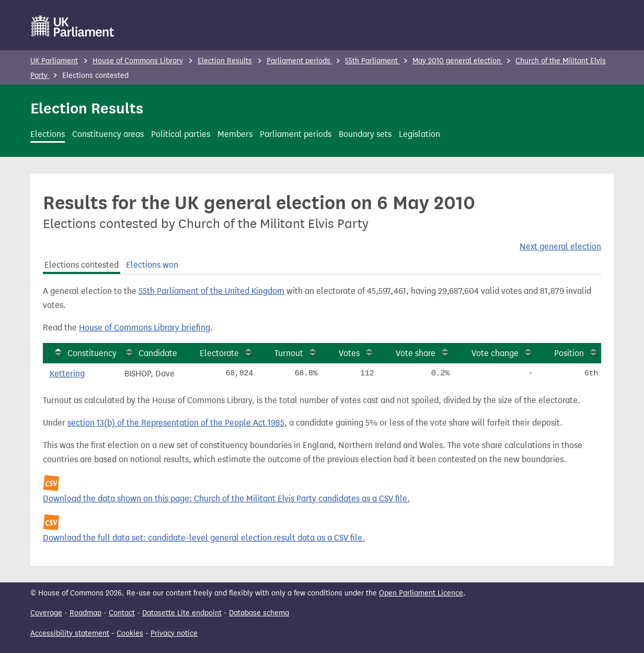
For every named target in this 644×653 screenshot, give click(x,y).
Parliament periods (300, 61)
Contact (122, 613)
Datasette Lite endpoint (182, 613)
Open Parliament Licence (421, 593)
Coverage (46, 613)
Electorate (219, 353)
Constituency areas (108, 134)
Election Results (225, 61)
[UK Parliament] (73, 26)
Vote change (495, 353)
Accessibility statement (70, 633)
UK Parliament (54, 61)
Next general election (560, 247)
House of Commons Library (138, 61)
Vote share (416, 353)
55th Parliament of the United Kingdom (211, 291)
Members (235, 134)
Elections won (152, 265)
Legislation (419, 134)
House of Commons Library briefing (145, 328)
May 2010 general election (458, 61)
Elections (48, 134)
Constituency (92, 353)
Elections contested (82, 265)
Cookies (130, 633)
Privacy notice (174, 633)
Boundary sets (365, 134)
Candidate (158, 353)
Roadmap (85, 613)
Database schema (259, 613)
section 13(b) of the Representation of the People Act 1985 (176, 423)
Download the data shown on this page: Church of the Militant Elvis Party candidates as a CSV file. (226, 499)
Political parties (181, 134)
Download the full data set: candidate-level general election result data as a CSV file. (204, 538)
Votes (349, 353)
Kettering (67, 374)
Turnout (289, 353)
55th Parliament (372, 61)
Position (569, 353)
